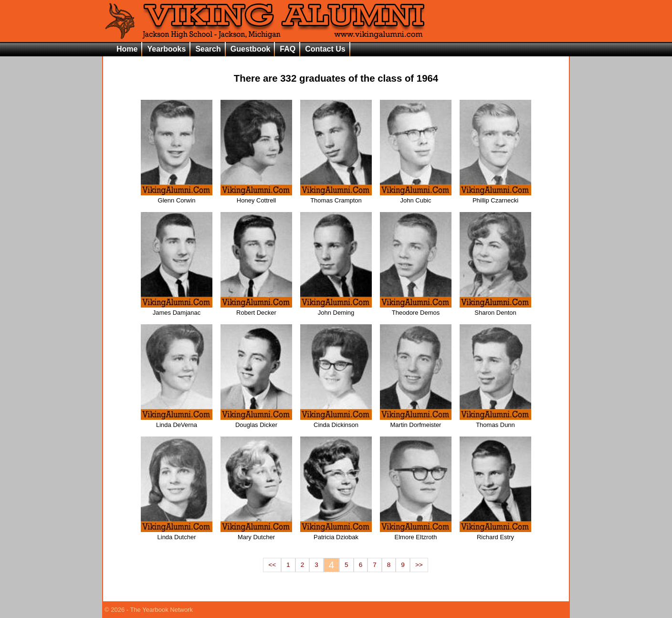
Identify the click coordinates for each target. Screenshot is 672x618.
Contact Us (325, 49)
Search (208, 49)
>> (419, 565)
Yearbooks (166, 49)
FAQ (288, 49)
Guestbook (251, 49)
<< (272, 565)
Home (127, 49)
